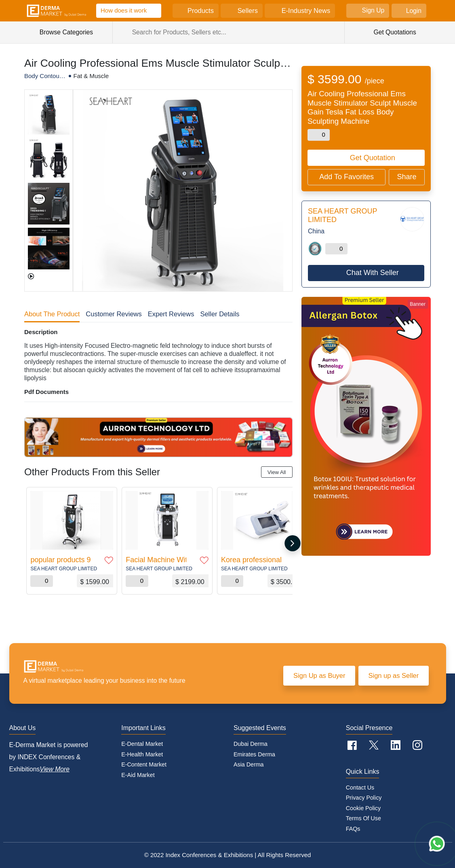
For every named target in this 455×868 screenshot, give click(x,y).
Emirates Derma (254, 754)
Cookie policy (363, 808)
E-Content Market (144, 764)
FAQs (353, 829)
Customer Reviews (114, 314)
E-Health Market (142, 754)
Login (414, 11)
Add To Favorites (347, 177)
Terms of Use (363, 818)
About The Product (52, 314)
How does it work (124, 10)
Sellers (248, 11)
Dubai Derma (251, 744)
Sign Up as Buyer (319, 675)
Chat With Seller (373, 273)
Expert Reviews (171, 314)
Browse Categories (71, 32)
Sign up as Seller (394, 675)
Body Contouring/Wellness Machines (44, 76)
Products (201, 11)
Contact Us (360, 788)
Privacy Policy (364, 798)
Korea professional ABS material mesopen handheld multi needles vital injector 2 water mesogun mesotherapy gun (251, 560)
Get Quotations (394, 32)
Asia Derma (249, 764)
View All (277, 472)
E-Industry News (306, 11)
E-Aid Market (138, 775)
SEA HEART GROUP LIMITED (64, 569)
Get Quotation (373, 158)
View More (55, 769)
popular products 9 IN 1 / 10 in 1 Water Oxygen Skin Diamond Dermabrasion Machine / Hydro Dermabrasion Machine (61, 560)
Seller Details (220, 314)
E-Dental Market (142, 744)
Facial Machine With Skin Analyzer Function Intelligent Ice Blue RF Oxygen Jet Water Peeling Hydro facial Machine (156, 560)
